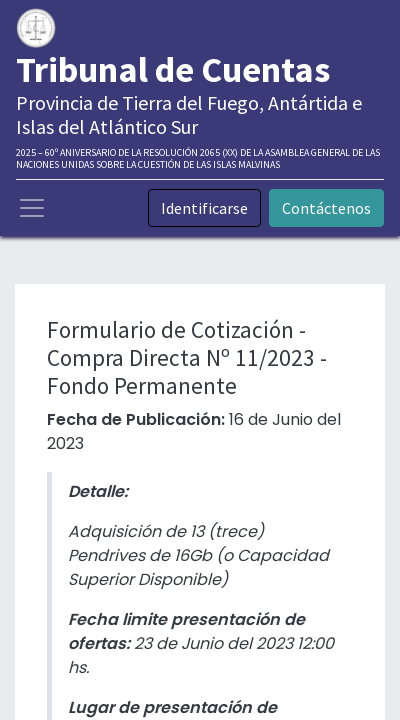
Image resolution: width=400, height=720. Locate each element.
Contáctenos (326, 208)
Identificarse (204, 208)
